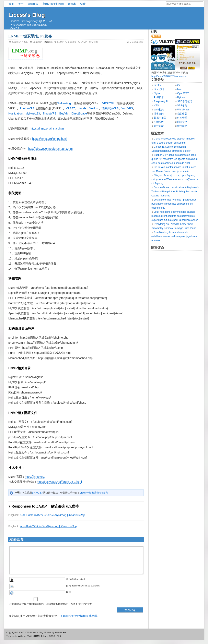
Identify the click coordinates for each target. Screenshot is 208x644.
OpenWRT (183, 93)
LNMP (60, 42)
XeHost (94, 108)
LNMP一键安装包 (89, 42)
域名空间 (159, 114)
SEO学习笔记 (185, 101)
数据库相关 (160, 118)
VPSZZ (70, 108)
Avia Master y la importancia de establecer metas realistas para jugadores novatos (174, 236)
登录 (59, 636)
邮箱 (69, 586)
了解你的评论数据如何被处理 (79, 616)
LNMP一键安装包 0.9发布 (94, 493)
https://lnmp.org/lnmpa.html (49, 139)
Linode (82, 108)
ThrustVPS (50, 113)
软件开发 (159, 126)
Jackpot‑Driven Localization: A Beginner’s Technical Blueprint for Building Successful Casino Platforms (175, 192)
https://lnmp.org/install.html (48, 129)
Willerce (22, 636)
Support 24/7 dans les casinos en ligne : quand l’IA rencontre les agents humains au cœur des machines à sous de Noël (175, 159)
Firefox (158, 85)
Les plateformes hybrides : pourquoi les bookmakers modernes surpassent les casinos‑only (174, 204)
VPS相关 (182, 106)
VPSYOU (108, 103)
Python (181, 97)
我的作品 (182, 114)
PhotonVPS (27, 108)
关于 (21, 4)
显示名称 (71, 579)
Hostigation (15, 113)
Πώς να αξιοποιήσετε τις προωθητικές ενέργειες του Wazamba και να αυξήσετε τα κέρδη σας (175, 179)
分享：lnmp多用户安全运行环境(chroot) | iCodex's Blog (52, 515)
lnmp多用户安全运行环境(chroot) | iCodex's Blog (48, 526)
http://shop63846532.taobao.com (169, 76)
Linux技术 (37, 42)
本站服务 (33, 4)
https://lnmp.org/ (35, 477)
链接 (83, 4)
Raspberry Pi (161, 101)
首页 (11, 4)
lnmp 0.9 (72, 42)
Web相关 (159, 110)
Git (179, 85)
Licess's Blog (27, 15)
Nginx (50, 42)
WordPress (183, 110)
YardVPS (127, 108)
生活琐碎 (159, 122)
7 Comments (136, 42)
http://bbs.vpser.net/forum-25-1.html (51, 149)
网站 (69, 592)
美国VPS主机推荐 (53, 4)
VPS (156, 106)
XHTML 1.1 (38, 636)
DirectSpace (79, 113)
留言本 (72, 4)
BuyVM (64, 113)
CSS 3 (52, 636)
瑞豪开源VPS (110, 108)
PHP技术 (159, 97)
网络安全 (182, 122)
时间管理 (182, 118)
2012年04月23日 (20, 42)
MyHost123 (33, 113)
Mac (180, 89)
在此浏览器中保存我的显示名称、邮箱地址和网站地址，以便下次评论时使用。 (52, 604)
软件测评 (182, 126)
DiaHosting (64, 103)
